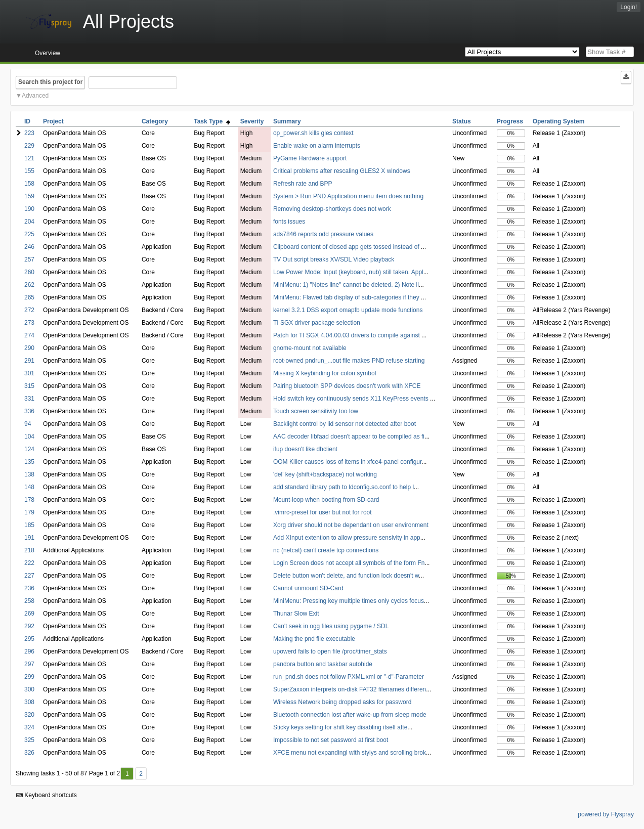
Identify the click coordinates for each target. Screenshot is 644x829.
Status (462, 121)
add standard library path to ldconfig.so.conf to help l (344, 487)
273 (29, 323)
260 (29, 272)
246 (29, 247)
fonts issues (289, 222)
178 (29, 500)
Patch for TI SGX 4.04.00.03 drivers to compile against (347, 335)
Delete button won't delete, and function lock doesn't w (346, 576)
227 (29, 576)
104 (29, 437)
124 (29, 449)
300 (29, 689)
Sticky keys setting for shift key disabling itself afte (340, 727)
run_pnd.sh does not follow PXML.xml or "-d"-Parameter (349, 677)
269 (29, 614)
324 (29, 727)
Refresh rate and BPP (303, 184)
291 (29, 361)
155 (29, 171)
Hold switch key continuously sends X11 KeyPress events (352, 399)
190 (29, 209)
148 (29, 487)
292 (29, 626)
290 (29, 348)
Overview (48, 53)
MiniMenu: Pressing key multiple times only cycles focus (349, 601)
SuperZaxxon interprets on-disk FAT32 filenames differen (350, 689)
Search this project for (50, 82)
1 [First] (127, 774)
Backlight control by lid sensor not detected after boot (345, 424)
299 (29, 677)
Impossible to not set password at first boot (331, 740)
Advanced (35, 96)
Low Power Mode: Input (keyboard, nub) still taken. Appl (348, 272)
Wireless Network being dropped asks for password (342, 702)
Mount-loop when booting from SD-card (326, 500)
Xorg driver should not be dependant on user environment (351, 525)
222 (29, 563)
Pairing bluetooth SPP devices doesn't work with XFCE (347, 386)
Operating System (559, 121)
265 (29, 297)
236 (29, 588)
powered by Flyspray (606, 814)
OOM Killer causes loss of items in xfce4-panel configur (347, 462)
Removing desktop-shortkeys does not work (332, 209)
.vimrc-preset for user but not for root (323, 512)
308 (29, 702)
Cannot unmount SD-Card (308, 588)
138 (29, 474)
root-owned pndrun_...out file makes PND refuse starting (349, 361)
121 (29, 158)
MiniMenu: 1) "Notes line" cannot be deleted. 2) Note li (346, 285)
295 (29, 639)
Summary (287, 121)
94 (28, 424)
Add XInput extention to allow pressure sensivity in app (347, 538)
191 (29, 538)
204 (29, 222)
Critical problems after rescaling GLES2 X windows (342, 171)
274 (29, 335)
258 (29, 601)
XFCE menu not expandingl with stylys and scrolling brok (350, 753)
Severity (252, 121)
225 (29, 234)
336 (29, 411)
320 (29, 715)
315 (29, 386)
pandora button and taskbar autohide (323, 664)
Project (53, 121)
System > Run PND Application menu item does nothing (348, 196)
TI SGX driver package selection (317, 323)
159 (29, 196)
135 (29, 462)
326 (29, 753)
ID (27, 121)
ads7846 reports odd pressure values (323, 234)
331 (29, 399)
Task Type (212, 121)
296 (29, 651)
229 (29, 146)
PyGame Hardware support (310, 158)
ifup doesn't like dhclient (305, 449)
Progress (510, 121)
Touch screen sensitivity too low (316, 411)
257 (29, 259)
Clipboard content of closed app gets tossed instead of (347, 247)
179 (29, 512)
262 (29, 285)
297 (29, 664)
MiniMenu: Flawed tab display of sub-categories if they (347, 297)
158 (29, 184)
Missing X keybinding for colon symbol (325, 373)
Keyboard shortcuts (47, 795)
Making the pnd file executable (314, 639)
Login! (629, 7)
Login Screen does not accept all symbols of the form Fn (349, 563)
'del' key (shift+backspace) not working (325, 474)
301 (29, 373)
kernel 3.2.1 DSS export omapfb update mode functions (348, 310)
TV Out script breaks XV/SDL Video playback (334, 259)
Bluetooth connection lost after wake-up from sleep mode (350, 715)
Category (155, 121)
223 (29, 133)
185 (29, 525)
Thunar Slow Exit (296, 614)
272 (29, 310)
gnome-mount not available (310, 348)
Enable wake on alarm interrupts (317, 146)
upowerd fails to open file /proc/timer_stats (330, 651)
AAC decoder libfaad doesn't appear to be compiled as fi (349, 437)
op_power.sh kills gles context (313, 133)
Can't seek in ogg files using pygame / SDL (331, 626)
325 (29, 740)
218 (29, 550)
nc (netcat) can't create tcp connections (326, 550)
